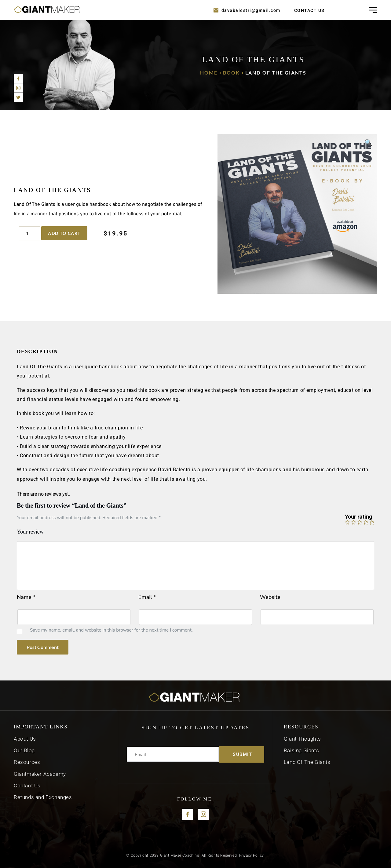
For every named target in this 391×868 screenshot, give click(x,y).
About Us (25, 739)
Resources (28, 762)
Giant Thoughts (302, 739)
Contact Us (27, 786)
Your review (30, 532)
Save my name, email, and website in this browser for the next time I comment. (111, 630)
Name (26, 597)
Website (270, 597)
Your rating (358, 517)
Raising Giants (301, 750)
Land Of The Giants (307, 762)
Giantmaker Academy (40, 774)
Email (147, 597)
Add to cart (64, 233)
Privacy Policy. (252, 855)
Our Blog (24, 750)
